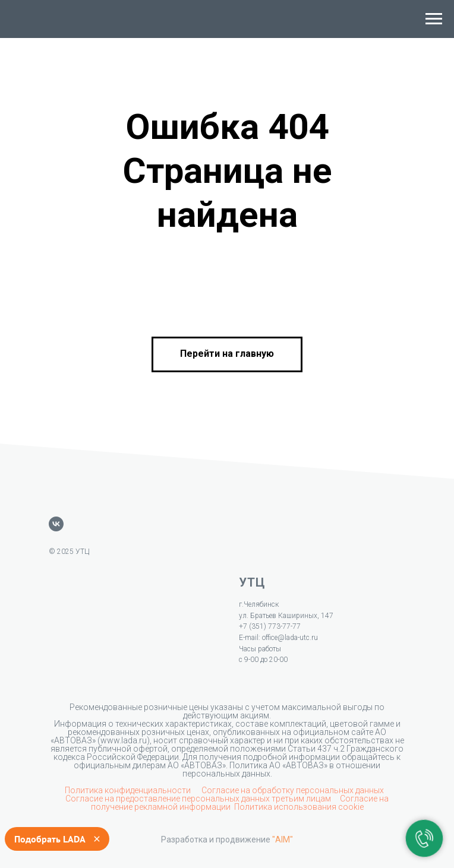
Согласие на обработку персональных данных (293, 790)
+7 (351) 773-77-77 (270, 626)
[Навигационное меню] (434, 19)
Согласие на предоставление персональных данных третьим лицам (199, 799)
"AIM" (283, 840)
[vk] (56, 524)
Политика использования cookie (299, 807)
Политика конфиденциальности (129, 790)
